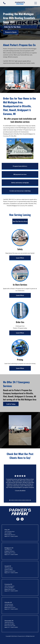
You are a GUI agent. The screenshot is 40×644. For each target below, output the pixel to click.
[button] (36, 3)
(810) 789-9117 (12, 535)
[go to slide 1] (10, 500)
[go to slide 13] (26, 500)
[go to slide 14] (28, 500)
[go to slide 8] (19, 500)
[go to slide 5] (15, 500)
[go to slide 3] (12, 500)
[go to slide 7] (18, 500)
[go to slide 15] (29, 500)
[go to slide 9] (21, 500)
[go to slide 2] (11, 500)
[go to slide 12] (25, 500)
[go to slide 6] (17, 500)
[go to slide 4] (14, 500)
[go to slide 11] (23, 500)
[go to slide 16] (30, 500)
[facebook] (18, 519)
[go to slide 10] (22, 500)
